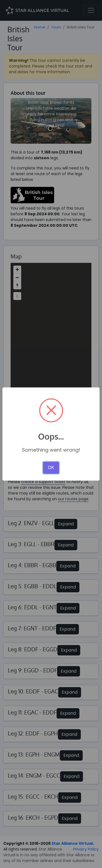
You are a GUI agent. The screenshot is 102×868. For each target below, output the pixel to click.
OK (51, 468)
